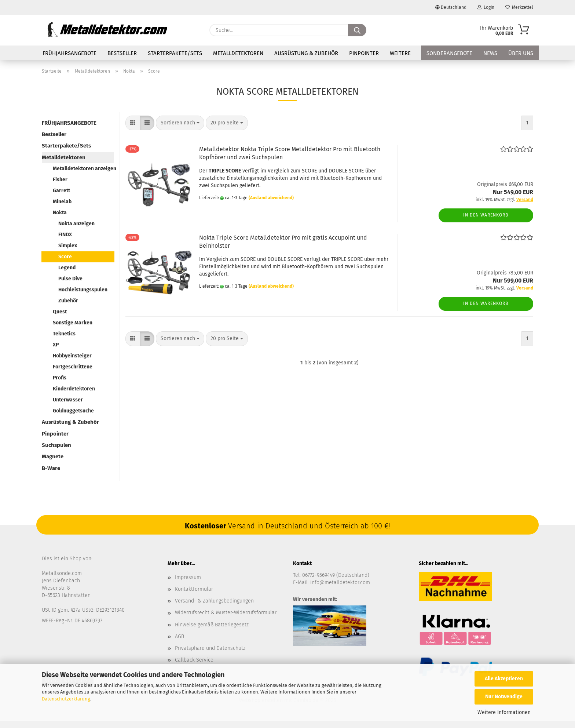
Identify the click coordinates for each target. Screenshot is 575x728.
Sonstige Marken (73, 323)
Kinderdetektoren (74, 389)
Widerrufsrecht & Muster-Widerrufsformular (226, 613)
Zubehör (68, 301)
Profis (60, 378)
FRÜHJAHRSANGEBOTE (69, 53)
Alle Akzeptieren (504, 679)
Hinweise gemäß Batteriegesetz (212, 625)
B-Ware (51, 468)
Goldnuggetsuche (73, 411)
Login (486, 7)
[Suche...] (357, 30)
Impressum (188, 577)
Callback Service (194, 660)
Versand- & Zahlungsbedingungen (214, 601)
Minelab (62, 202)
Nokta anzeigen (76, 224)
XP (56, 345)
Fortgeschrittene (73, 367)
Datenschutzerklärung (66, 699)
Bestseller (122, 53)
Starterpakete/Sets (175, 53)
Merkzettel (519, 7)
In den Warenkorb (486, 215)
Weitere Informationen (504, 712)
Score (65, 257)
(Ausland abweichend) (271, 198)
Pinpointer (364, 53)
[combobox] (180, 123)
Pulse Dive (70, 279)
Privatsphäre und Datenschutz (210, 648)
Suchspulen (56, 445)
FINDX (65, 235)
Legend (67, 268)
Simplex (68, 246)
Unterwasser (68, 400)
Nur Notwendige (504, 697)
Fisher (60, 180)
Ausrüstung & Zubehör (306, 53)
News (490, 53)
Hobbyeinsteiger (72, 356)
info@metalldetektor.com (340, 583)
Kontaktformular (194, 589)
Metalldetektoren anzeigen (83, 169)
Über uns (521, 53)
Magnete (53, 456)
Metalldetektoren (238, 53)
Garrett (61, 191)
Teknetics (64, 334)
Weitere (400, 53)
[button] (133, 123)
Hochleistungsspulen (83, 290)
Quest (60, 312)
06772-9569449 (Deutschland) (336, 575)
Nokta (60, 213)
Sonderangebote (449, 53)
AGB (180, 636)
